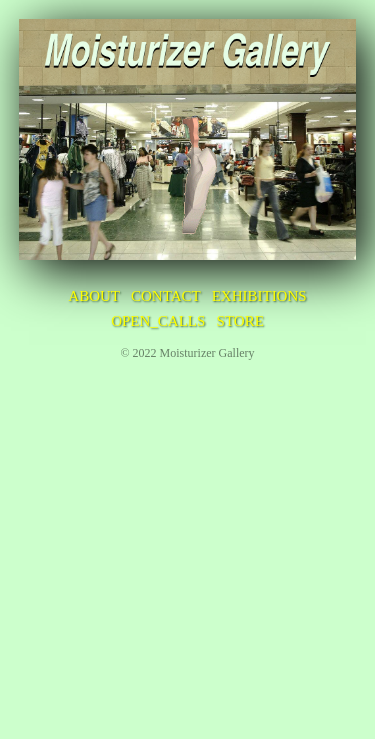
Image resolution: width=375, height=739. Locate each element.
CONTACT (165, 296)
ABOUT (93, 296)
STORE (240, 321)
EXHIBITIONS (259, 296)
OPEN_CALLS (158, 321)
